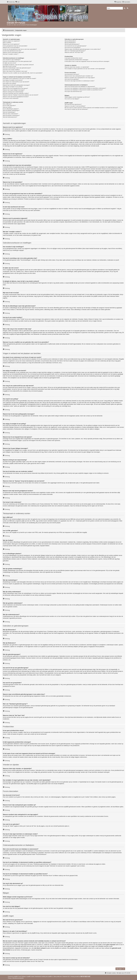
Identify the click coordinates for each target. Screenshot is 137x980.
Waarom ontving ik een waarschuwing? (13, 92)
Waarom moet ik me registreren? (11, 41)
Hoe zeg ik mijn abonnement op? (73, 91)
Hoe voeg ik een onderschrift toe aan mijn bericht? (16, 82)
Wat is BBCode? (7, 104)
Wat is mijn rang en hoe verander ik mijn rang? (15, 71)
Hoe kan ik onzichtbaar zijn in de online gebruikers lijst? (17, 61)
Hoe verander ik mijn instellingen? (12, 60)
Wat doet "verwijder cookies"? (11, 54)
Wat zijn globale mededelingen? (11, 110)
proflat (58, 977)
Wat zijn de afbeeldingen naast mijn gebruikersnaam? (17, 68)
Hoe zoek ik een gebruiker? (72, 79)
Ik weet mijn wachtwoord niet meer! (12, 51)
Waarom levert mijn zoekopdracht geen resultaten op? (79, 76)
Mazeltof (65, 977)
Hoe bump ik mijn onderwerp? (11, 98)
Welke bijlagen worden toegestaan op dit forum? (77, 97)
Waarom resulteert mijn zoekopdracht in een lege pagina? (80, 78)
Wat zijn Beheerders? (70, 41)
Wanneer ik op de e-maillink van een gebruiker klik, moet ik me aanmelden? (23, 73)
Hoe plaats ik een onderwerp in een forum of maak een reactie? (19, 78)
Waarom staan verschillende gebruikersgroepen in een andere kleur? (83, 49)
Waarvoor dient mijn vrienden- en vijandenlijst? (77, 67)
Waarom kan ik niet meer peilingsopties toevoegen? (16, 85)
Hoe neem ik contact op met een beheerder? (76, 109)
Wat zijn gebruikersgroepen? (72, 44)
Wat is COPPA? (7, 43)
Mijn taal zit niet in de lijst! (10, 66)
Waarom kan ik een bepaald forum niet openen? (15, 88)
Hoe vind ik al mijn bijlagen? (72, 99)
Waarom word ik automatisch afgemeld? (13, 52)
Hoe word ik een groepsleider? (73, 47)
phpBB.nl (50, 977)
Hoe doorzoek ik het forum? (72, 74)
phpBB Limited (66, 922)
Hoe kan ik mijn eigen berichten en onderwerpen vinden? (80, 81)
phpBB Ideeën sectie (91, 933)
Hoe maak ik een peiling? (10, 83)
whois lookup (117, 943)
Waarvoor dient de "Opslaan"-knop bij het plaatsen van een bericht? (21, 95)
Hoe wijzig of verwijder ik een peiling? (13, 87)
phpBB (16, 977)
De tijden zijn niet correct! (10, 63)
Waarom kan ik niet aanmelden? (11, 47)
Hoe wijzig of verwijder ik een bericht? (13, 80)
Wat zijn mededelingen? (9, 112)
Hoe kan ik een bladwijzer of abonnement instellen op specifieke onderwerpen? (85, 88)
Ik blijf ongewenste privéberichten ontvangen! (76, 60)
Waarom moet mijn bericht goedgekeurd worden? (16, 97)
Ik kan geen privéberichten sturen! (74, 58)
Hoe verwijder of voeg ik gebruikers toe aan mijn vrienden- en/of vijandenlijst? (85, 69)
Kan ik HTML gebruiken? (9, 106)
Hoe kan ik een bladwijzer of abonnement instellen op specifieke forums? (84, 90)
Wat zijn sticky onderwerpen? (11, 114)
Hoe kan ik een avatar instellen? (11, 70)
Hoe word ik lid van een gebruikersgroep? (76, 46)
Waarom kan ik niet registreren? (11, 44)
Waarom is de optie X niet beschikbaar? (75, 106)
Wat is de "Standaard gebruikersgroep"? (75, 51)
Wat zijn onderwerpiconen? (10, 117)
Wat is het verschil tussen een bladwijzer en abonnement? (80, 86)
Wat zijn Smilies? (7, 107)
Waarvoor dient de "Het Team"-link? (74, 52)
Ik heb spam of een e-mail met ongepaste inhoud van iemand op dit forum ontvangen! (87, 61)
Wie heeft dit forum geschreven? (73, 104)
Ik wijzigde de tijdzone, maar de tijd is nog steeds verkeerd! (18, 65)
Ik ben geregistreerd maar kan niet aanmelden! (15, 46)
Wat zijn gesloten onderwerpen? (11, 115)
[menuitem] (17, 2)
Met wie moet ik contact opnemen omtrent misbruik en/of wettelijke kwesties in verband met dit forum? (91, 108)
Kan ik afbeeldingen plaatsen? (11, 109)
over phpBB (17, 923)
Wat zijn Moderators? (70, 43)
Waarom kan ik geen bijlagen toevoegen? (14, 90)
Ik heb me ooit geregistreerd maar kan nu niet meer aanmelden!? (20, 49)
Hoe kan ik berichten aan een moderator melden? (16, 93)
